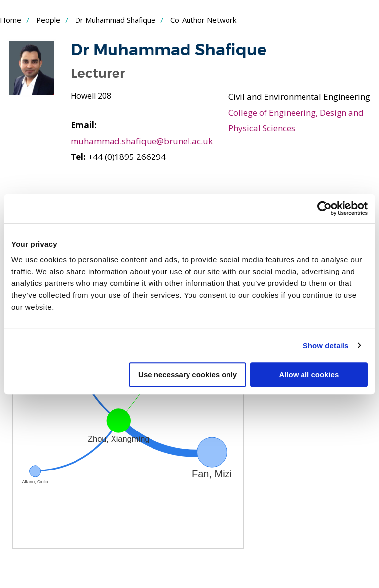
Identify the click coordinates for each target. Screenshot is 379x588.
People (48, 20)
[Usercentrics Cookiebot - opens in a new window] (324, 208)
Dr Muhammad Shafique (115, 20)
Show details (326, 345)
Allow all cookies (309, 374)
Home (11, 20)
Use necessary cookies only (188, 374)
